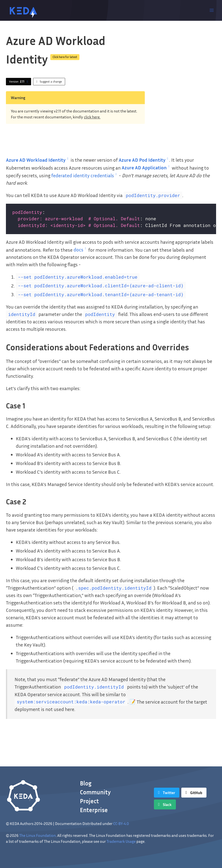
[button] (212, 10)
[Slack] (165, 804)
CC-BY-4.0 (121, 823)
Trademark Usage (121, 841)
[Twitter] (167, 793)
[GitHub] (194, 793)
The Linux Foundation (37, 835)
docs (80, 249)
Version (19, 82)
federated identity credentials (85, 175)
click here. (92, 117)
